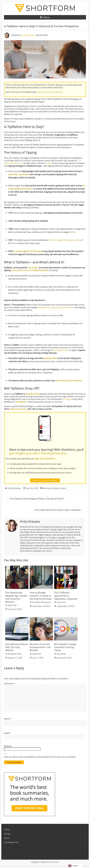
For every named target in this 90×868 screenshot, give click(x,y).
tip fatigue (67, 399)
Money (55, 488)
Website (8, 746)
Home (7, 830)
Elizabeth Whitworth (41, 602)
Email (7, 733)
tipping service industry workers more (55, 307)
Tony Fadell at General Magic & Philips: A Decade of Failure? (35, 499)
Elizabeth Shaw (15, 654)
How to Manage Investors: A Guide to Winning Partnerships (41, 596)
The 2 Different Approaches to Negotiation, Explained (66, 596)
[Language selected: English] (76, 866)
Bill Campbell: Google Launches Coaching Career (65, 647)
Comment (9, 684)
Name (8, 719)
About (7, 838)
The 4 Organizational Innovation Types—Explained (59, 510)
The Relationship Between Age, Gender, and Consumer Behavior (17, 597)
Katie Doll (12, 605)
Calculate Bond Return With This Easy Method (17, 647)
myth (48, 163)
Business (47, 488)
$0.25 (72, 232)
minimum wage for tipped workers (65, 240)
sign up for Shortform (45, 459)
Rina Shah (61, 654)
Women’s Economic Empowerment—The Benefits (40, 647)
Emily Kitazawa (28, 35)
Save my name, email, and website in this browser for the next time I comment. (40, 757)
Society (63, 488)
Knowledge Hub (11, 842)
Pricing (7, 834)
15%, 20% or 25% (61, 350)
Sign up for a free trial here (50, 92)
